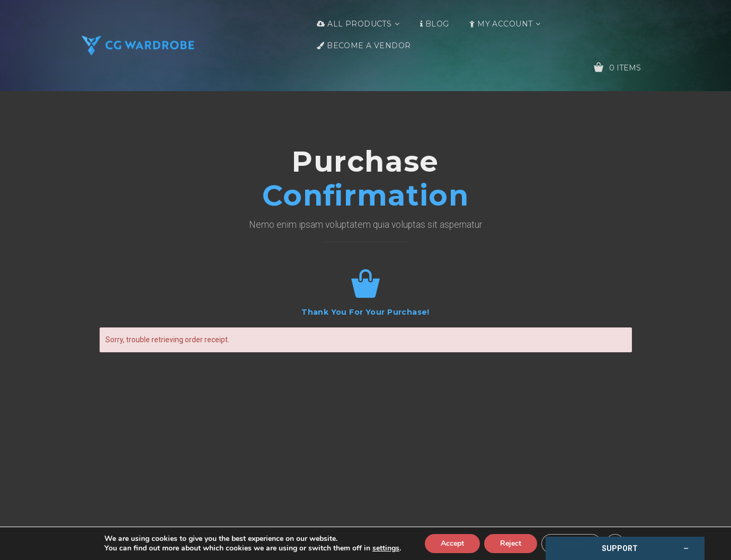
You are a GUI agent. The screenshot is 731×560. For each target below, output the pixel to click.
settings (386, 548)
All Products (359, 24)
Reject (511, 543)
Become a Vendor (369, 46)
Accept (452, 543)
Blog (437, 24)
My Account (505, 24)
